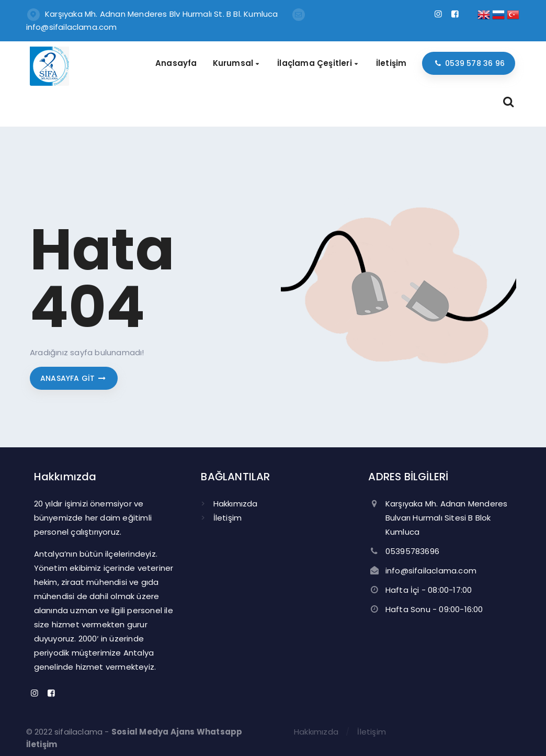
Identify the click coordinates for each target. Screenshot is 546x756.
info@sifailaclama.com (72, 27)
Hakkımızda (236, 504)
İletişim (228, 518)
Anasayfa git (74, 378)
